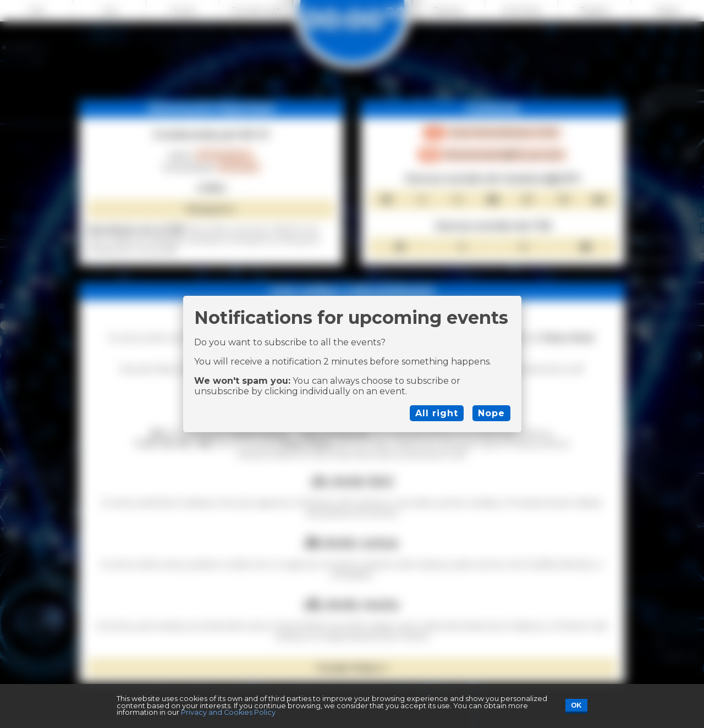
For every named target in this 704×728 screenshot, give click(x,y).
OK (576, 705)
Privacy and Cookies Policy (228, 712)
